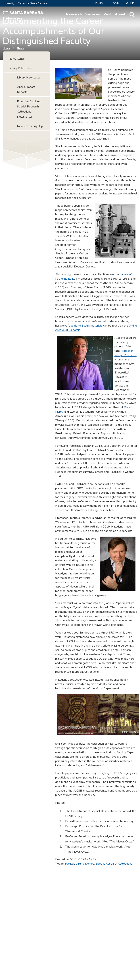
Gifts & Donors (85, 864)
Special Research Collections (114, 864)
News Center (17, 59)
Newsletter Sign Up (30, 126)
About (120, 14)
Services (93, 14)
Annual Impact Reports (26, 90)
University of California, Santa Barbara (25, 3)
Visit (107, 14)
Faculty (70, 864)
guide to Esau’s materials (86, 326)
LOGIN (115, 3)
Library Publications (21, 68)
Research (74, 14)
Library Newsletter (29, 78)
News (20, 48)
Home (6, 48)
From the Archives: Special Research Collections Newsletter (29, 109)
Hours (98, 3)
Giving (130, 3)
